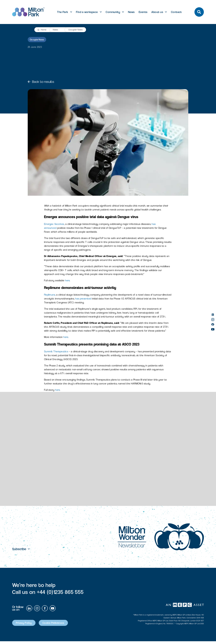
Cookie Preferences (61, 625)
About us (157, 12)
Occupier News (54, 30)
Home (22, 30)
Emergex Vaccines (54, 224)
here (67, 280)
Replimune (50, 295)
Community (113, 12)
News (131, 12)
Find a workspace (87, 12)
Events (143, 12)
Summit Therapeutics (56, 351)
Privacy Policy (26, 625)
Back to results (41, 82)
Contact (176, 12)
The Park (63, 12)
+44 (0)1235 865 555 (60, 594)
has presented (83, 299)
